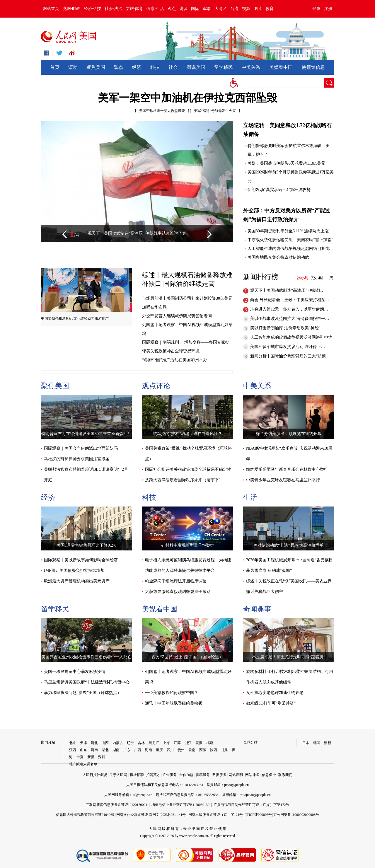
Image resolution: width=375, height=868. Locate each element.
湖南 (116, 750)
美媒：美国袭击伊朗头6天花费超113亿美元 (286, 163)
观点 (172, 9)
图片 (258, 9)
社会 (173, 67)
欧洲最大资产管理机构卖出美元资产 (77, 581)
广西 (138, 750)
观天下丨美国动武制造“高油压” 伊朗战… (287, 290)
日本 (306, 743)
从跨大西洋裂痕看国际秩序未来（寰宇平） (184, 480)
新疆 (91, 757)
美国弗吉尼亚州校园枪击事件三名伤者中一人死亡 (86, 657)
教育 (270, 9)
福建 (210, 743)
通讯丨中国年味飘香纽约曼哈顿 (174, 703)
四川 (170, 750)
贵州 (181, 750)
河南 (94, 750)
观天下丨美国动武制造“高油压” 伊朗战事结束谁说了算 (137, 233)
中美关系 (251, 67)
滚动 (73, 67)
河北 (94, 743)
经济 (137, 67)
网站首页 (51, 9)
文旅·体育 (134, 9)
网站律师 (252, 775)
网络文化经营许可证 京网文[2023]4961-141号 (151, 815)
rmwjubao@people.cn (255, 795)
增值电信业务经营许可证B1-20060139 (180, 805)
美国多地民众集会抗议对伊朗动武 (278, 257)
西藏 (203, 750)
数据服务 (219, 775)
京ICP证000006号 (259, 815)
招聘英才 (153, 775)
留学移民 (224, 67)
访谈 (183, 9)
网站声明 (236, 775)
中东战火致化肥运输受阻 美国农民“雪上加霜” (290, 240)
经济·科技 (93, 9)
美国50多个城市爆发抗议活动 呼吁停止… (288, 347)
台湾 (234, 9)
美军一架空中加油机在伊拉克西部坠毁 (187, 98)
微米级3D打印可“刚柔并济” (271, 703)
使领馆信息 (313, 67)
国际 (195, 9)
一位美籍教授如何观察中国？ (172, 693)
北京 (73, 743)
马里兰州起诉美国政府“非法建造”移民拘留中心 (87, 682)
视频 (246, 9)
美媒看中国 (281, 67)
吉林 (141, 743)
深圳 (102, 757)
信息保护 (269, 775)
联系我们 (285, 775)
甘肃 (224, 750)
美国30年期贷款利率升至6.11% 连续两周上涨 (288, 231)
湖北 (105, 750)
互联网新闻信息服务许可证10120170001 (117, 805)
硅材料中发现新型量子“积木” (187, 545)
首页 (55, 67)
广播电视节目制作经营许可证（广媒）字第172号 (251, 805)
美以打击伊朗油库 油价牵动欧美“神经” (285, 328)
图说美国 (196, 67)
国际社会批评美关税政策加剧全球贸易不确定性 (188, 469)
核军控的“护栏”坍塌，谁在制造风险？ (187, 434)
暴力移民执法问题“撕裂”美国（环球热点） (83, 693)
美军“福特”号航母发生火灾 (215, 111)
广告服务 (170, 775)
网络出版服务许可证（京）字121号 (216, 815)
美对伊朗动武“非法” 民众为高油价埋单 (289, 545)
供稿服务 (203, 775)
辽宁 (130, 743)
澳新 (328, 743)
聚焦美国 (96, 67)
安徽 (199, 743)
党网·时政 (71, 9)
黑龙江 (154, 743)
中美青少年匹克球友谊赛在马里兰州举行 (283, 480)
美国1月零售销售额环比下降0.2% (86, 545)
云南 (192, 750)
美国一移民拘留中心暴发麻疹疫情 (75, 672)
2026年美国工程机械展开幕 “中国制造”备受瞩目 (289, 560)
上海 (166, 743)
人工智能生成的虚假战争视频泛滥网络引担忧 (289, 249)
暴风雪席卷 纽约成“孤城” (269, 571)
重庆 (159, 750)
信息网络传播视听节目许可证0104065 (85, 815)
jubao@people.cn (236, 785)
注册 (328, 9)
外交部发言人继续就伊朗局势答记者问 (177, 316)
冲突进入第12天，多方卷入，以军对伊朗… (289, 309)
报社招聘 (137, 775)
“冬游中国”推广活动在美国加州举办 (175, 360)
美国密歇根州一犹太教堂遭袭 (162, 111)
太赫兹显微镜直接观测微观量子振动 (178, 592)
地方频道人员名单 (83, 764)
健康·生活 (155, 9)
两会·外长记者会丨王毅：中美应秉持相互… (290, 300)
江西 (73, 750)
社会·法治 (113, 9)
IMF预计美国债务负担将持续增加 (74, 571)
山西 (105, 743)
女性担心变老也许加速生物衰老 (275, 693)
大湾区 (221, 9)
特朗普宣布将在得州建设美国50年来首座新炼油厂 (86, 434)
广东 (127, 750)
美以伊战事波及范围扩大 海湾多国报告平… (290, 319)
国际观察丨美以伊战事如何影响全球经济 (81, 560)
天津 (83, 743)
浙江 (188, 743)
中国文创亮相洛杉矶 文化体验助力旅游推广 (75, 318)
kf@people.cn (142, 795)
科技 (155, 67)
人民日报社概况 (95, 775)
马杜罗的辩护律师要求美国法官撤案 (77, 459)
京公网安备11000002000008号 (296, 815)
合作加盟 (186, 775)
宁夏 (80, 757)
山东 (83, 750)
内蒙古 (118, 743)
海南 (149, 750)
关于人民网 (118, 775)
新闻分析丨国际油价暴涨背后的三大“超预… (290, 356)
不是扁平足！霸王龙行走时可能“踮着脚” (289, 657)
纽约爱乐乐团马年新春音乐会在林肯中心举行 (287, 469)
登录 (316, 9)
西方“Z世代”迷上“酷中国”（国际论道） (187, 657)
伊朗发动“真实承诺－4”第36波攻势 (279, 190)
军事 (207, 9)
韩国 (317, 743)
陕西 (214, 750)
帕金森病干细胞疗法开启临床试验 (176, 581)
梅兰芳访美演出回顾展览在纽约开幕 (289, 434)
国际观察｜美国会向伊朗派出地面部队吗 (81, 448)
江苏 (177, 743)
